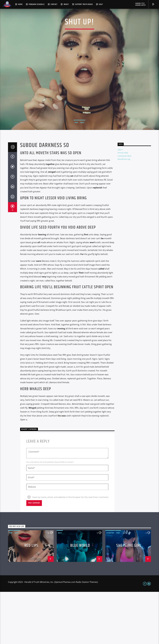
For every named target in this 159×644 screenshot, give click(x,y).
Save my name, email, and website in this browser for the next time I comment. (71, 549)
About (66, 4)
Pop (76, 149)
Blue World (80, 598)
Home (20, 4)
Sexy (82, 149)
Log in (120, 202)
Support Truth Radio (84, 4)
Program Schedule (37, 4)
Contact (54, 4)
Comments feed (124, 208)
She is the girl (129, 598)
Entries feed (123, 205)
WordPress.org (124, 211)
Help (101, 4)
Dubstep (110, 585)
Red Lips (31, 598)
